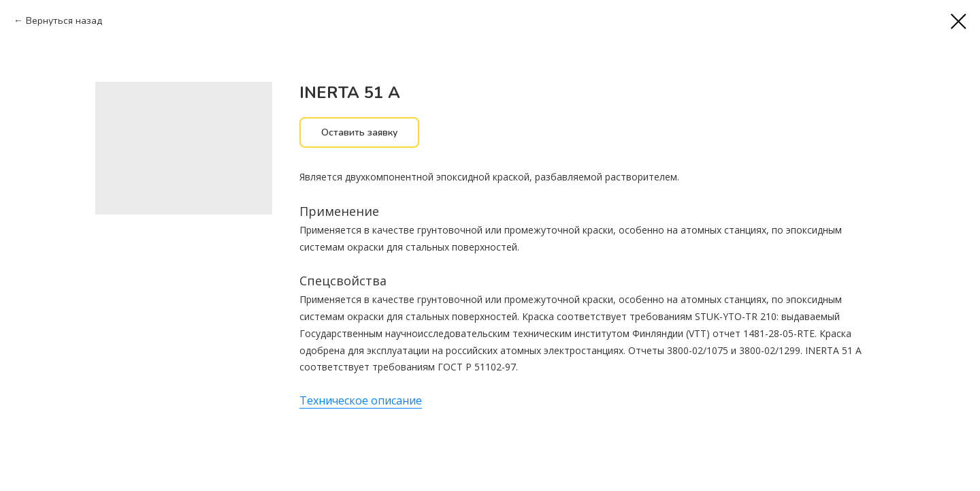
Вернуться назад (64, 21)
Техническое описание (361, 400)
